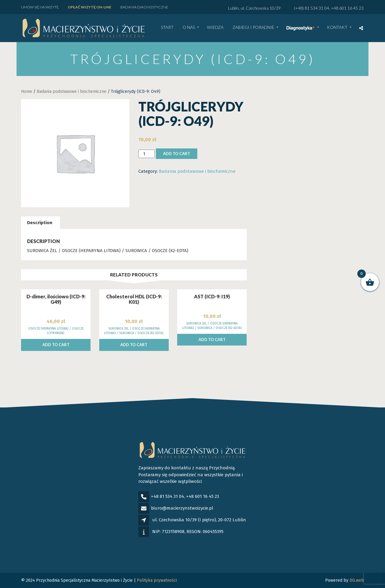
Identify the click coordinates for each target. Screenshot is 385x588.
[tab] (40, 223)
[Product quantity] (146, 154)
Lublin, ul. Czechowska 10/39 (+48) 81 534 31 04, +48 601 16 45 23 (293, 8)
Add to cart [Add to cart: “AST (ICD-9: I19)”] (212, 340)
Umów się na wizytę (40, 7)
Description (40, 223)
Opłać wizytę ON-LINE (89, 7)
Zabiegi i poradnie (253, 27)
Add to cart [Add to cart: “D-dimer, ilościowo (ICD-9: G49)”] (56, 345)
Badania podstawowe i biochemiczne (72, 91)
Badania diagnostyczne (144, 7)
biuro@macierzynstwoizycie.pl (182, 508)
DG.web (357, 580)
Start (167, 27)
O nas (189, 27)
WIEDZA (215, 27)
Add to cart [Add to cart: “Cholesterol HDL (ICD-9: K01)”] (134, 345)
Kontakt (337, 27)
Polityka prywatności (157, 580)
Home (27, 91)
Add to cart (177, 154)
